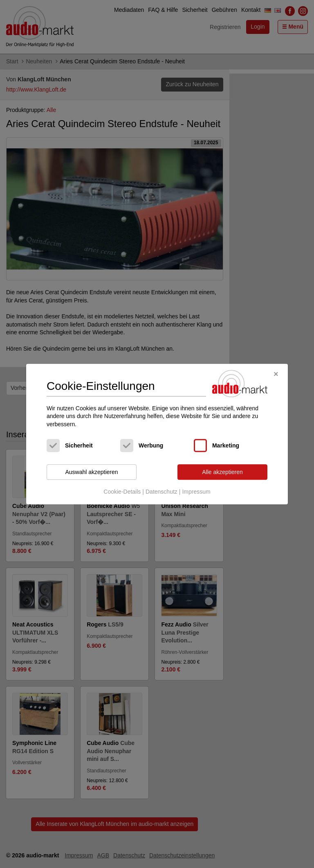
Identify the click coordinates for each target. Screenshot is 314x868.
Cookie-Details (122, 492)
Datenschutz (161, 492)
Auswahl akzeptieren (91, 472)
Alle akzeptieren (222, 472)
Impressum (196, 492)
